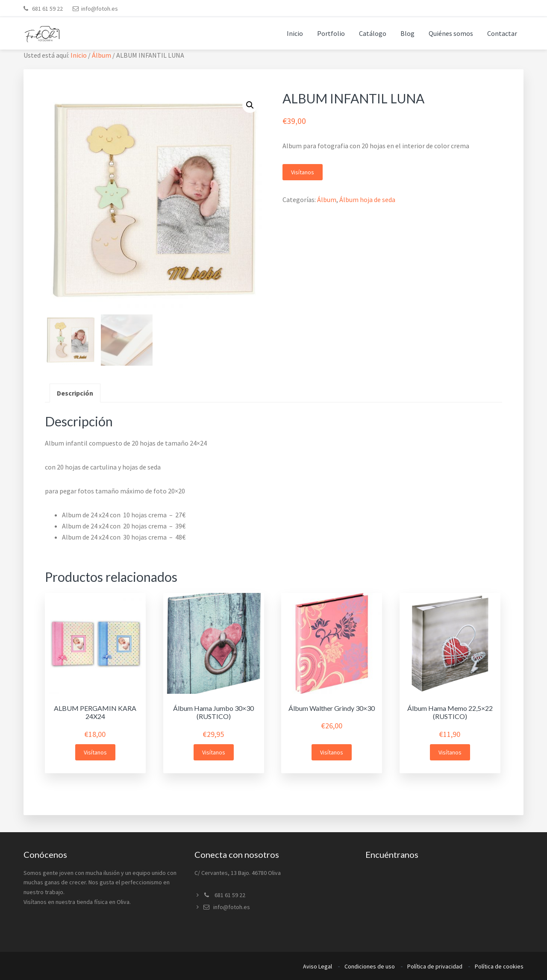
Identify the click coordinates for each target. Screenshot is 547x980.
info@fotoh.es (100, 9)
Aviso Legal (318, 966)
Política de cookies (499, 966)
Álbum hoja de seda (367, 200)
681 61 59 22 (47, 9)
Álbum (101, 55)
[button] (250, 105)
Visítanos (303, 172)
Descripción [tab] (75, 393)
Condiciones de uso (370, 966)
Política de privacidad (435, 966)
